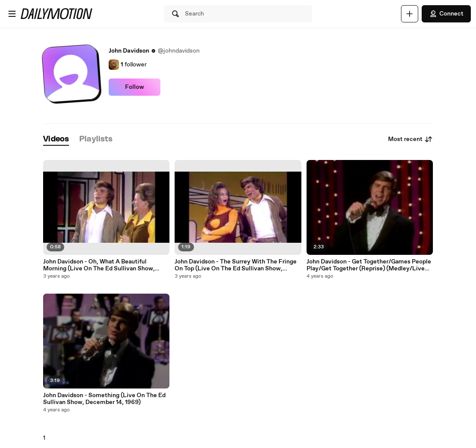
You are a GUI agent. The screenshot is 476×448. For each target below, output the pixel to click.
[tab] (56, 139)
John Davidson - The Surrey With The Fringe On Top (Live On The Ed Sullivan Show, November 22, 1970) (236, 265)
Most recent (410, 139)
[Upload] (410, 14)
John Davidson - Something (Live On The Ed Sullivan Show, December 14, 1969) (104, 399)
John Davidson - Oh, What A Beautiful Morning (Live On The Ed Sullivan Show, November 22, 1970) (99, 265)
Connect (446, 14)
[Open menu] (12, 14)
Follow (135, 87)
